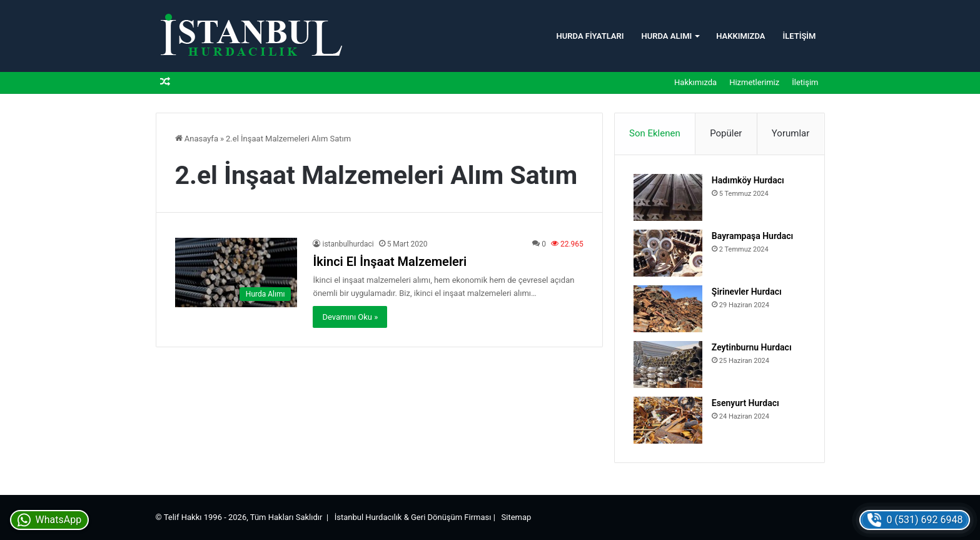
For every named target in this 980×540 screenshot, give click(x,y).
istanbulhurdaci (348, 244)
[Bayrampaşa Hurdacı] (668, 253)
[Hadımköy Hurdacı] (668, 197)
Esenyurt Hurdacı (745, 403)
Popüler (726, 133)
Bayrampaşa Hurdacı (752, 236)
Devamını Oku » (350, 317)
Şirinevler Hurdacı (747, 292)
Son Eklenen (655, 133)
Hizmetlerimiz (754, 82)
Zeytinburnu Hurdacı (752, 347)
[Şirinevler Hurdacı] (668, 309)
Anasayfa (197, 139)
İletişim (799, 36)
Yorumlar (791, 133)
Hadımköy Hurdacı (748, 180)
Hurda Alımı (666, 36)
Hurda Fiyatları (590, 36)
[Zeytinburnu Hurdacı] (668, 364)
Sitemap (517, 517)
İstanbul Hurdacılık (368, 517)
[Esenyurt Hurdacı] (668, 420)
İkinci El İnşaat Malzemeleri (390, 262)
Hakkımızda (740, 36)
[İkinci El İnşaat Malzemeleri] (236, 273)
